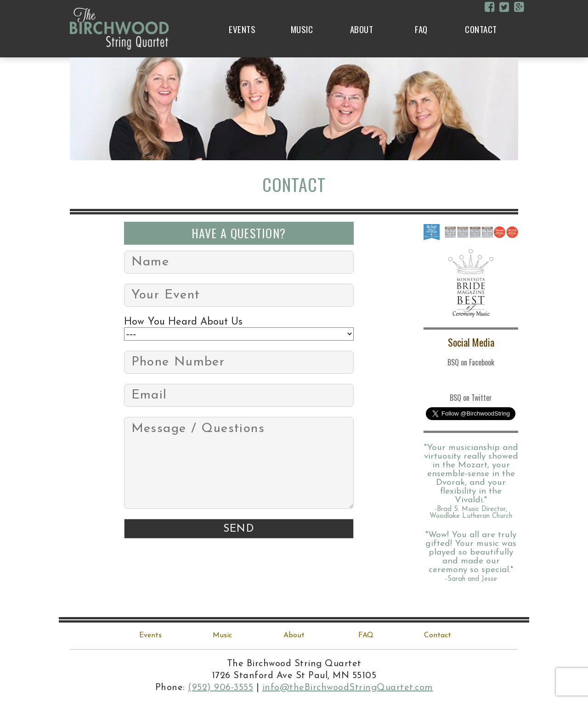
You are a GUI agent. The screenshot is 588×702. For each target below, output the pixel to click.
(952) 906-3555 (220, 688)
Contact (481, 29)
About (362, 29)
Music (302, 29)
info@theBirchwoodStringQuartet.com (348, 688)
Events (242, 29)
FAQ (421, 29)
